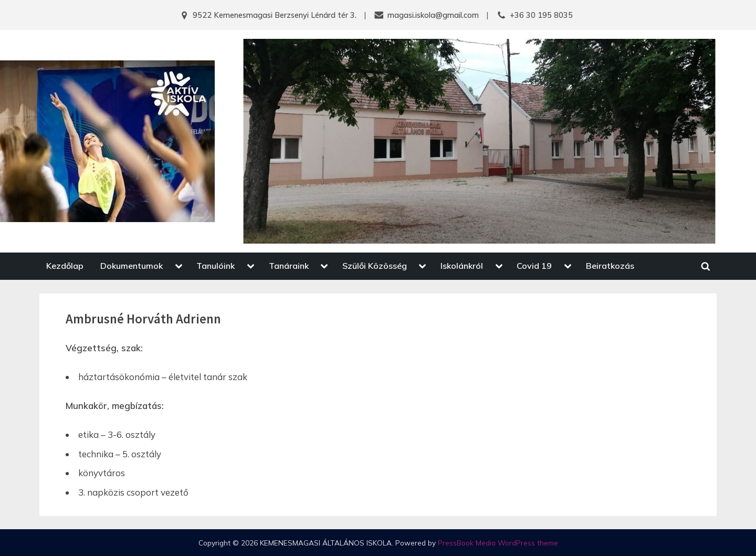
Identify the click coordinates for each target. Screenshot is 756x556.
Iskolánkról (462, 266)
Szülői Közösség (375, 266)
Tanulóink (216, 266)
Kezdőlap (65, 266)
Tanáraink (289, 266)
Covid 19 (534, 266)
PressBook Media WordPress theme (498, 543)
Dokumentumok (132, 266)
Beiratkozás (610, 266)
